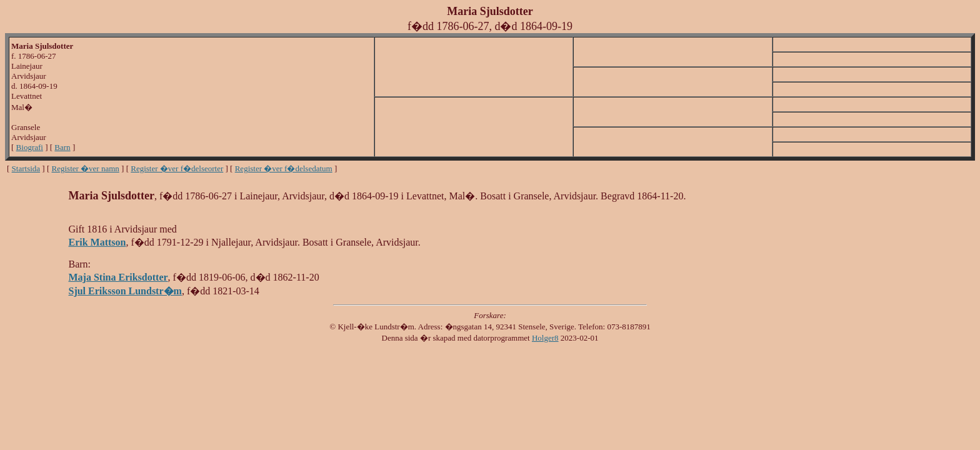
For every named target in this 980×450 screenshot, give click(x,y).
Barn (62, 147)
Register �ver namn (86, 168)
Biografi (30, 147)
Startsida (26, 168)
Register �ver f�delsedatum (284, 168)
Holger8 (545, 338)
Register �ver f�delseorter (177, 168)
